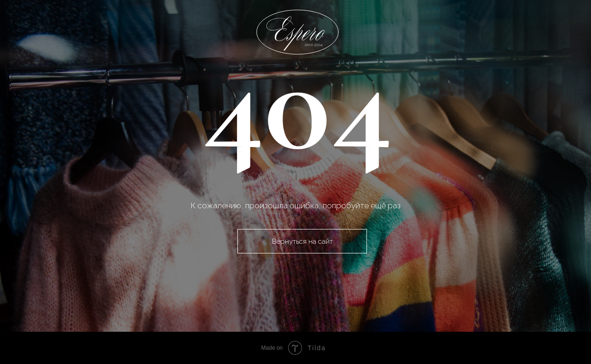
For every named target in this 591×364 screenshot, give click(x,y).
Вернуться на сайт (302, 241)
